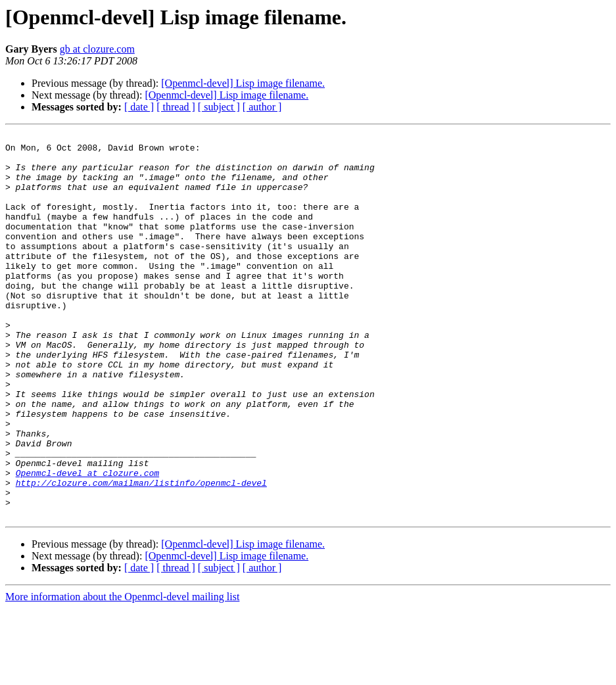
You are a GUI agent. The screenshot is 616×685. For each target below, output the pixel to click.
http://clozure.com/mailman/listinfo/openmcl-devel (141, 554)
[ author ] (262, 107)
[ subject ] (219, 107)
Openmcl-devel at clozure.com (87, 542)
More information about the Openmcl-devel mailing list (122, 673)
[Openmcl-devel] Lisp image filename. (243, 83)
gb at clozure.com (97, 49)
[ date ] (139, 107)
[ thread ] (176, 107)
